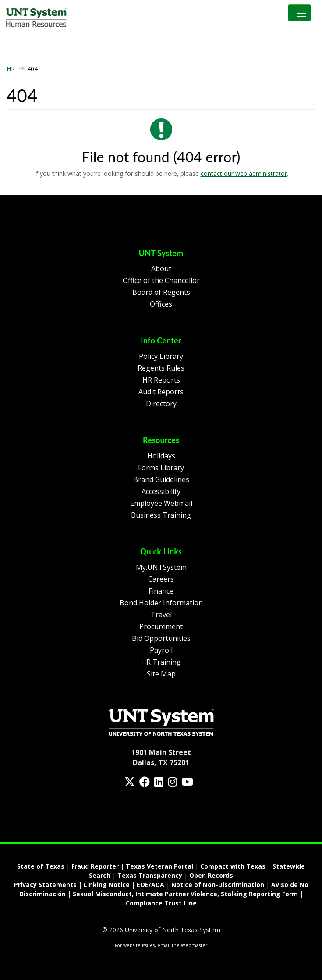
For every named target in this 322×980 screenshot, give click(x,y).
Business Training (161, 515)
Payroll (161, 650)
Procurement (161, 626)
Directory (161, 404)
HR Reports (161, 380)
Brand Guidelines (161, 479)
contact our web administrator (244, 173)
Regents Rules (161, 368)
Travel (161, 615)
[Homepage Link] (161, 722)
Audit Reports (161, 392)
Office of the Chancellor (161, 280)
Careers (161, 579)
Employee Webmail (161, 503)
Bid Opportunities (161, 638)
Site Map (161, 674)
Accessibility (161, 491)
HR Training (161, 662)
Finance (161, 591)
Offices (161, 304)
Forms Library (161, 468)
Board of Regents (161, 292)
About (161, 268)
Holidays (161, 456)
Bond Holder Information (161, 603)
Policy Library (161, 356)
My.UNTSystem (161, 567)
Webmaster (194, 945)
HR (11, 69)
